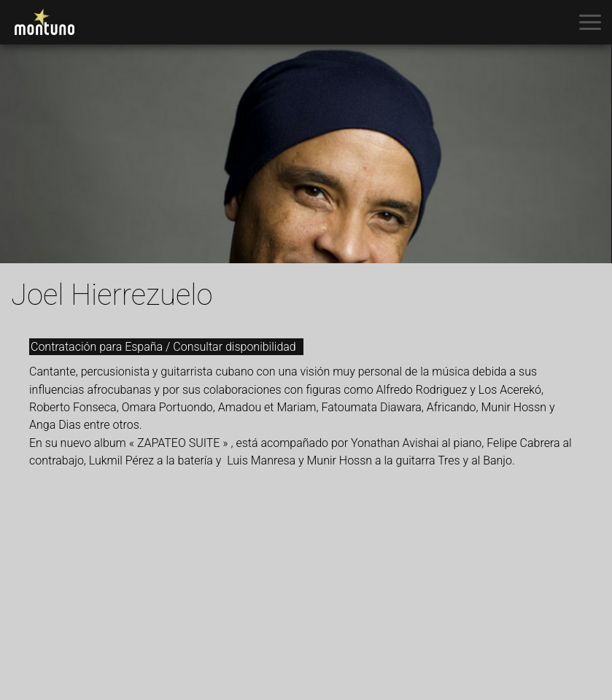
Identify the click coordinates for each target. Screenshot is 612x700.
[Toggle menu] (590, 22)
